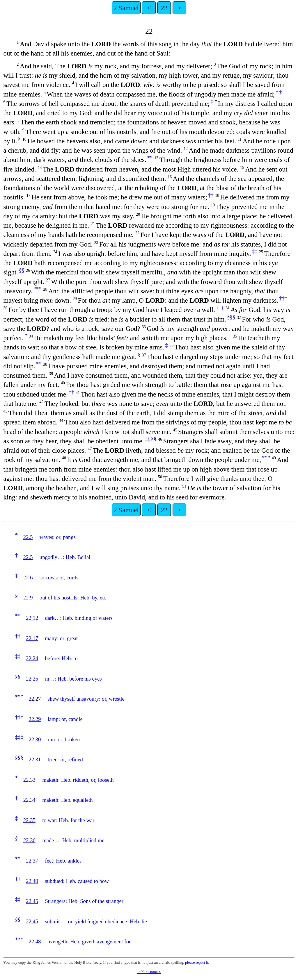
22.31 (35, 759)
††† (283, 298)
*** (38, 289)
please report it (197, 962)
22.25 (32, 679)
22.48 (35, 941)
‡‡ (255, 251)
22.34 (29, 800)
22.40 (32, 881)
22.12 (32, 618)
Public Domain (149, 972)
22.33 (29, 780)
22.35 (29, 820)
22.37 (32, 861)
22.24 (32, 658)
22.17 (32, 638)
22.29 (35, 719)
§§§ (231, 317)
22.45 (32, 901)
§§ (22, 270)
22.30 (35, 739)
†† (211, 195)
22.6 (28, 578)
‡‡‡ (220, 308)
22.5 (28, 537)
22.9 (28, 598)
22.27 (35, 699)
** (150, 158)
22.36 (29, 840)
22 (164, 8)
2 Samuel (126, 8)
